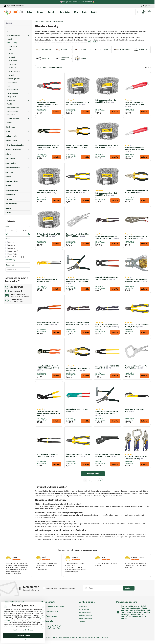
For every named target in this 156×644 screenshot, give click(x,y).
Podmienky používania (101, 638)
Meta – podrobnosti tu (14, 621)
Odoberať (129, 588)
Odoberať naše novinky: (31, 590)
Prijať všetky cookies (23, 635)
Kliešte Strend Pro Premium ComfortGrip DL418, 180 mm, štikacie (47, 105)
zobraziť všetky (11, 260)
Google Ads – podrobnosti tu (33, 619)
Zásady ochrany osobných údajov (83, 638)
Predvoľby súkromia (65, 638)
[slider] (7, 234)
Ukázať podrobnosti (23, 640)
